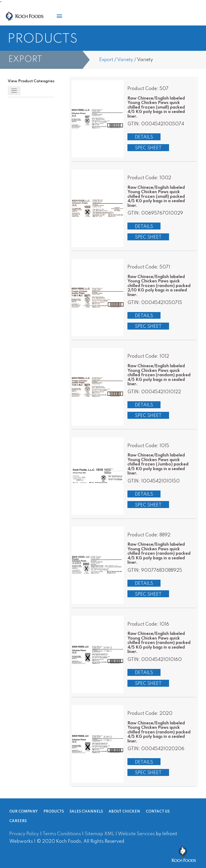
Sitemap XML (100, 834)
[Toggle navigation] (14, 91)
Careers (18, 821)
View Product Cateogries (31, 81)
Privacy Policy (24, 834)
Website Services (136, 834)
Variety (125, 60)
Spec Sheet (148, 148)
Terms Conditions (62, 834)
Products (54, 812)
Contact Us (158, 812)
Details (144, 137)
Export (106, 60)
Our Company (24, 812)
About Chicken (124, 812)
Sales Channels (86, 812)
